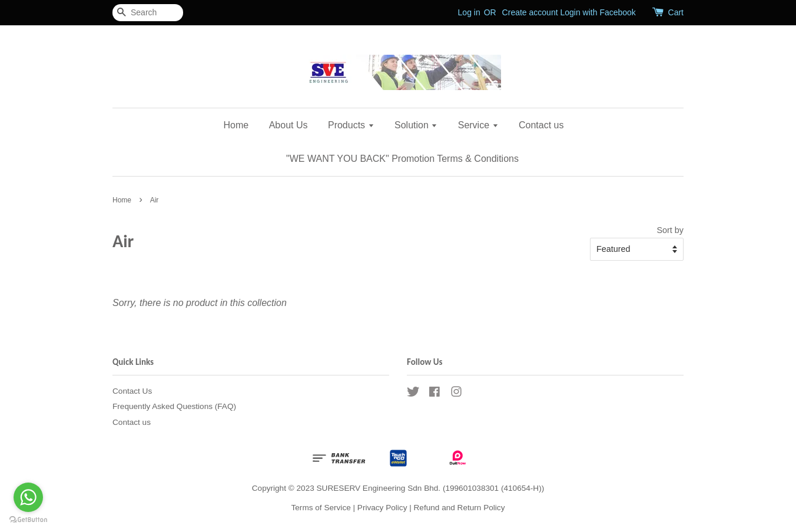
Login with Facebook (598, 12)
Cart (676, 12)
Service (478, 125)
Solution (416, 125)
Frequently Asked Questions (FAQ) (174, 406)
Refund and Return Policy (460, 508)
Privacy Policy (382, 508)
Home (236, 125)
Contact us (541, 125)
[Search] (148, 13)
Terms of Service (321, 508)
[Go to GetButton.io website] (28, 520)
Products (351, 125)
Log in (469, 12)
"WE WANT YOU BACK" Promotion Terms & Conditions (402, 159)
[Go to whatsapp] (28, 497)
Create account (530, 12)
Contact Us (132, 391)
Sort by (670, 230)
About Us (288, 125)
